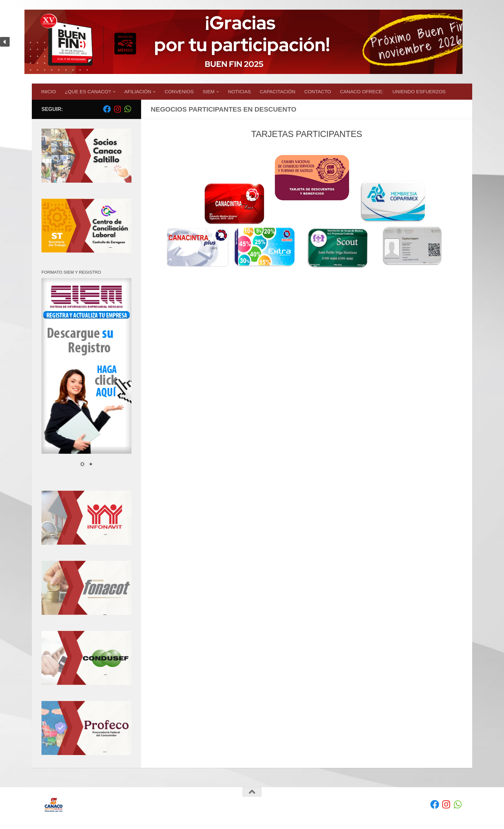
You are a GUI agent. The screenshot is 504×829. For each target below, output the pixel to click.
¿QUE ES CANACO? (88, 91)
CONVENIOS (179, 91)
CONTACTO (318, 91)
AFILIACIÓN (138, 91)
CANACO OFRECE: (362, 91)
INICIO (49, 91)
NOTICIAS (239, 91)
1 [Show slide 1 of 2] (82, 465)
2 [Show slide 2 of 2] (91, 465)
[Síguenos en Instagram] (117, 109)
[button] (252, 42)
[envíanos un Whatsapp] (128, 109)
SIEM (209, 91)
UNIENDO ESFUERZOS (419, 91)
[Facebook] (107, 109)
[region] (252, 42)
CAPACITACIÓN (278, 91)
